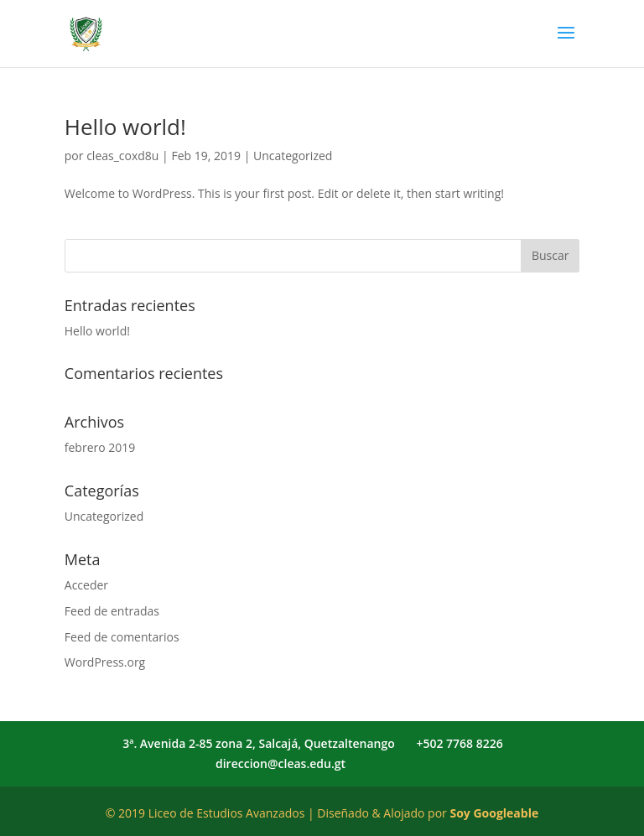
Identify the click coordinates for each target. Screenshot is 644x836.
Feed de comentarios (122, 637)
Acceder (86, 585)
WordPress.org (105, 662)
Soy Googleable (494, 813)
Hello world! (125, 127)
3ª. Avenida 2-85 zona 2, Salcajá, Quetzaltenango (259, 743)
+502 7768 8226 (459, 743)
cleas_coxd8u (122, 156)
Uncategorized (293, 156)
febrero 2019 (100, 447)
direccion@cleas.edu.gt (280, 763)
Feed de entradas (112, 611)
